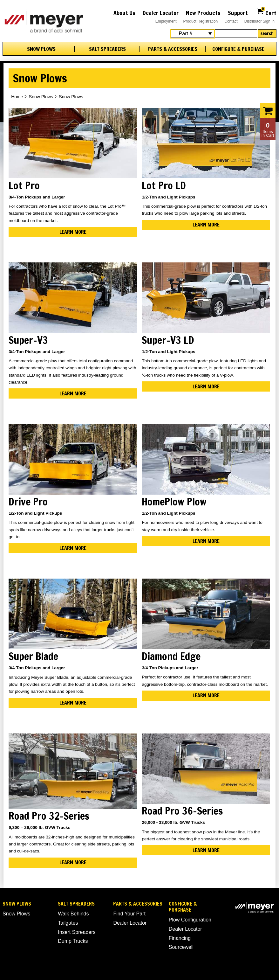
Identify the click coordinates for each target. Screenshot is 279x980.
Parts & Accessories (173, 49)
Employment (166, 21)
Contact (231, 21)
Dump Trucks (73, 941)
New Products (203, 13)
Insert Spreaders (77, 932)
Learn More (73, 232)
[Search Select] (193, 34)
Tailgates (68, 923)
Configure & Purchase (238, 49)
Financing (180, 938)
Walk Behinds (73, 914)
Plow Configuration (190, 920)
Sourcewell (181, 947)
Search (267, 33)
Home (17, 97)
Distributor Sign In (259, 21)
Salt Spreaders (107, 49)
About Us (124, 13)
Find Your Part (129, 914)
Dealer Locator (161, 13)
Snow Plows (41, 49)
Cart (266, 12)
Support (238, 13)
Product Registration (201, 21)
